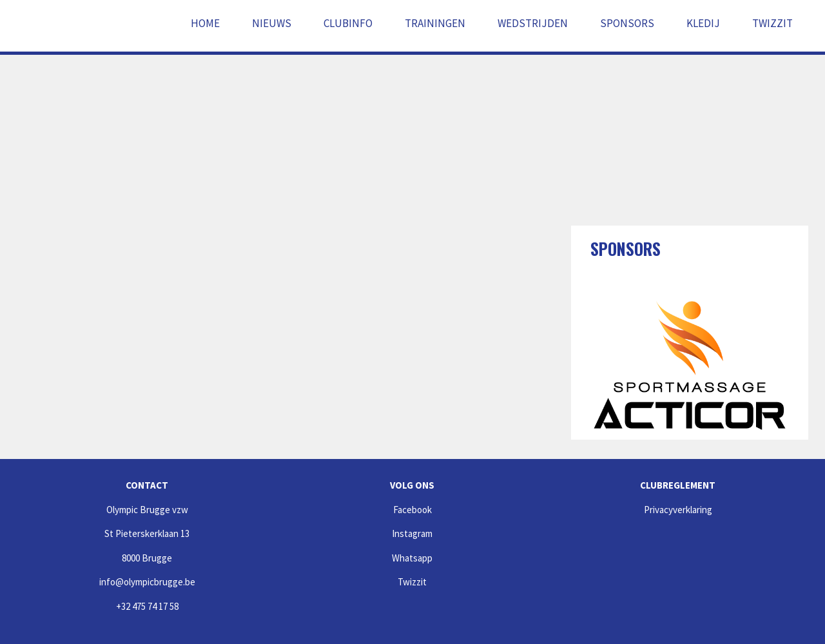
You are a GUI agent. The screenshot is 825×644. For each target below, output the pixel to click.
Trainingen (435, 23)
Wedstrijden (533, 23)
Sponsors (627, 23)
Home (205, 23)
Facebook (412, 510)
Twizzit (772, 23)
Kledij (703, 23)
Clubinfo (348, 23)
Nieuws (272, 23)
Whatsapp (412, 558)
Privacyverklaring (678, 510)
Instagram (412, 533)
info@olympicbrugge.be (147, 582)
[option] (690, 366)
